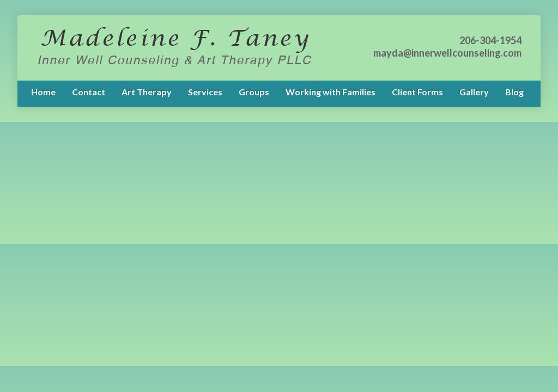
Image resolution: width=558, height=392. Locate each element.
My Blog (174, 48)
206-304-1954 (490, 40)
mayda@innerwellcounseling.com (447, 53)
